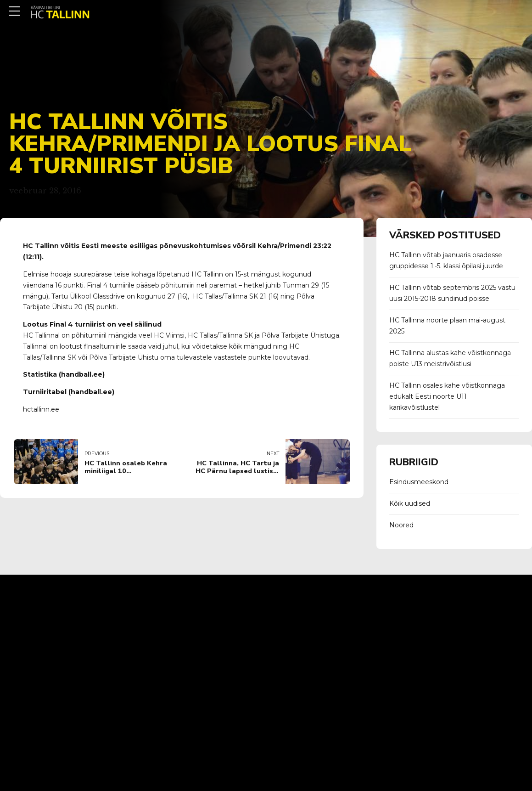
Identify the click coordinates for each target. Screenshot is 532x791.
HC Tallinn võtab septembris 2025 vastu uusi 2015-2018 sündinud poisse (452, 293)
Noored (401, 525)
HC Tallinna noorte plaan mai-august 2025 (447, 326)
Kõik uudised (410, 503)
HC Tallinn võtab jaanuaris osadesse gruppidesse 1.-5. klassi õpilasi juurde (446, 260)
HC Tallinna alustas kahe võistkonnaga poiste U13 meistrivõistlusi (450, 358)
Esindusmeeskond (419, 482)
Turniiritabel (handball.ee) (69, 392)
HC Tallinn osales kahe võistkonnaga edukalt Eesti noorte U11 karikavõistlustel (447, 396)
